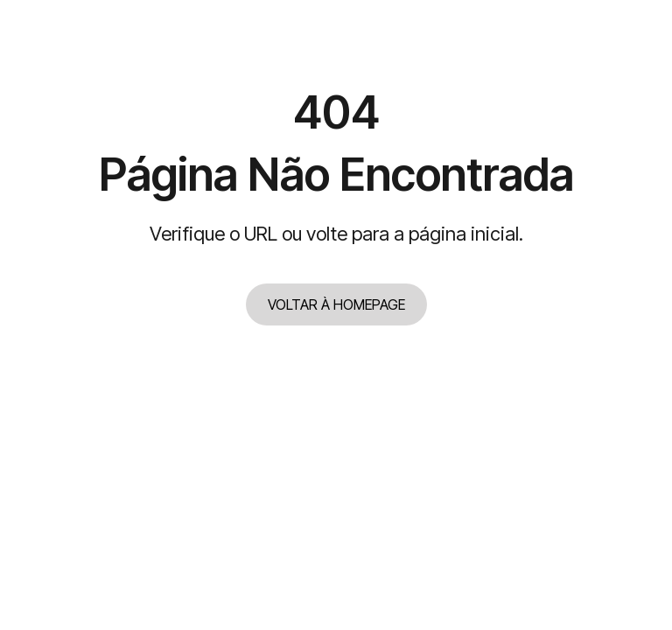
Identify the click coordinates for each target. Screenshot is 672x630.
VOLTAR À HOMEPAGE (336, 304)
